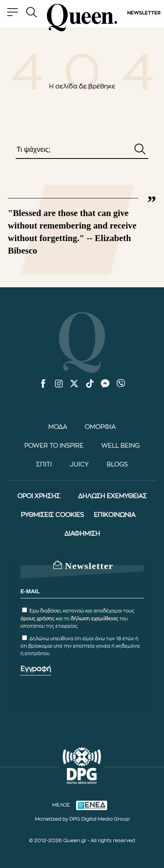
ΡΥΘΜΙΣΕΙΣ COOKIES (52, 515)
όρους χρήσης (37, 619)
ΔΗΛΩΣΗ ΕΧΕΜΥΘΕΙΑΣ (112, 496)
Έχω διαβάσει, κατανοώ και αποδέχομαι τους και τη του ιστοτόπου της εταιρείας (77, 618)
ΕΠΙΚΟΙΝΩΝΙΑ (115, 515)
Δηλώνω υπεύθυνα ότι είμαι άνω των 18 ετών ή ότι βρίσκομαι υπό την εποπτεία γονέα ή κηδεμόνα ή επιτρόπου (80, 646)
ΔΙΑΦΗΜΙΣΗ (82, 534)
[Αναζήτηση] (140, 150)
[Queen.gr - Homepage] (82, 18)
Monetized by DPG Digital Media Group (82, 819)
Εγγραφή (36, 669)
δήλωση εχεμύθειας (94, 619)
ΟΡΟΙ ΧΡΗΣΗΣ (39, 496)
